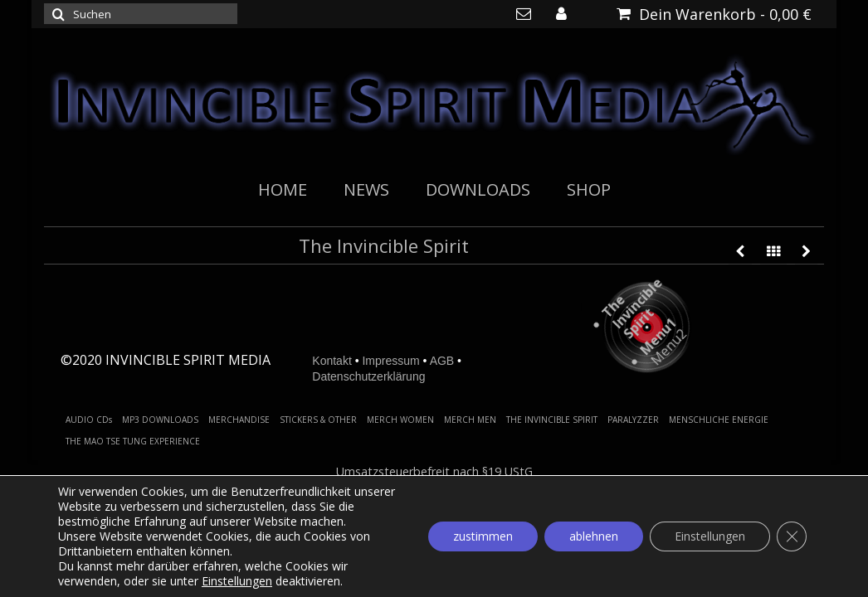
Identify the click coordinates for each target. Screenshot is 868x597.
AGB (442, 361)
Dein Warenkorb (714, 14)
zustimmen (483, 536)
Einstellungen (237, 581)
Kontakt (332, 361)
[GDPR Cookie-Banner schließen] (792, 536)
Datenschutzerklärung (368, 376)
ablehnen (594, 536)
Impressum (390, 361)
